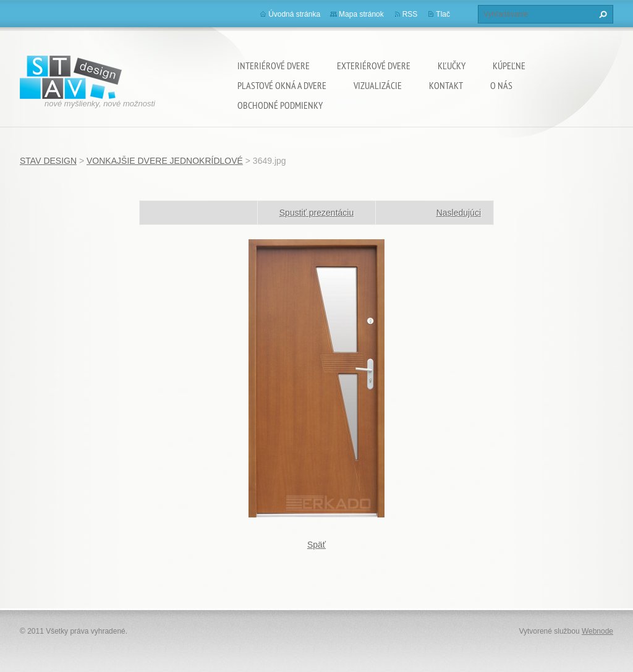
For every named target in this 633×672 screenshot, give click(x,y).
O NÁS (501, 85)
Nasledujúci (459, 213)
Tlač (443, 14)
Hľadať (601, 14)
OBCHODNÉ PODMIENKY (280, 105)
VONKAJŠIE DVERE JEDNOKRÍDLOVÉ (165, 161)
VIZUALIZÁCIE (378, 85)
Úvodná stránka (294, 14)
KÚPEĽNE (509, 66)
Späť (316, 545)
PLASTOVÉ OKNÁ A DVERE (282, 85)
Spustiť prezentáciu (316, 213)
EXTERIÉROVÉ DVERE (374, 66)
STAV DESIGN (48, 161)
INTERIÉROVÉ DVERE (274, 66)
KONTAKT (446, 85)
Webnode (597, 631)
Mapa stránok (361, 14)
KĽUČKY (452, 66)
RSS (410, 14)
